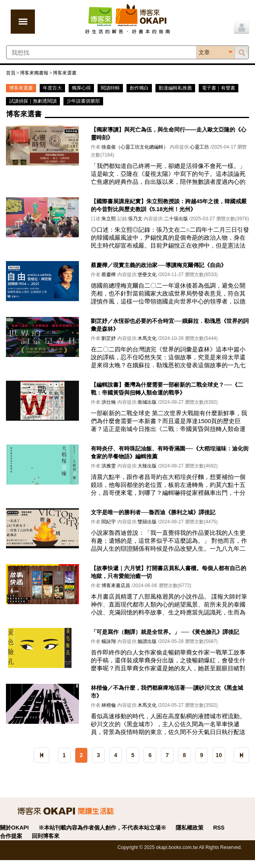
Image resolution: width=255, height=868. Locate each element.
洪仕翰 (109, 402)
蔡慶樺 (109, 275)
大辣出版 (147, 466)
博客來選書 (65, 73)
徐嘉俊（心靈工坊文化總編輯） (135, 147)
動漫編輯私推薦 (175, 88)
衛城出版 (147, 402)
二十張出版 (176, 219)
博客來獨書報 (34, 73)
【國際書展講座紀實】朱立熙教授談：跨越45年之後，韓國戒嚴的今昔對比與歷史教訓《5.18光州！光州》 (169, 205)
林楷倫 (109, 705)
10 (219, 755)
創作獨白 (139, 88)
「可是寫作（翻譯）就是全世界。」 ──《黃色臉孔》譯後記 (165, 632)
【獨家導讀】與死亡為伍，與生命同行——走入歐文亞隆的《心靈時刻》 (169, 134)
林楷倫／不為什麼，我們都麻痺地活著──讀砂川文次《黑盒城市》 (167, 692)
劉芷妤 (109, 338)
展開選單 (23, 22)
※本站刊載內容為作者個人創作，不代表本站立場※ (102, 828)
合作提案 (11, 836)
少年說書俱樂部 (83, 101)
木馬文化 (147, 338)
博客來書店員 (116, 586)
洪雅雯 (109, 466)
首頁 (11, 73)
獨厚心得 (81, 88)
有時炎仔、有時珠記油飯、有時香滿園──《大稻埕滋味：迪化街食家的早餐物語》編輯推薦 (170, 452)
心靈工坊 (199, 147)
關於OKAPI (14, 828)
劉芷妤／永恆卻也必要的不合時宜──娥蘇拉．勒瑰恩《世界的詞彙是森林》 (170, 325)
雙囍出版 (147, 522)
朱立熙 (109, 219)
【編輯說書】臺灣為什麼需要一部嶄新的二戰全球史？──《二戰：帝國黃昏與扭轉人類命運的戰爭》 (167, 389)
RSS (219, 828)
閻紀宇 (109, 522)
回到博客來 (46, 836)
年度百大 (52, 88)
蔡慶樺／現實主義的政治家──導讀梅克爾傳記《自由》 (159, 265)
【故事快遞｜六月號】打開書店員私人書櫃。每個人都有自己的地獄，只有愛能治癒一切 (169, 572)
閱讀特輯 (110, 88)
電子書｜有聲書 (219, 88)
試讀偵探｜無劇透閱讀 (33, 101)
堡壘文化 (147, 275)
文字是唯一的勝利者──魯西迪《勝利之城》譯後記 (153, 512)
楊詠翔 (109, 641)
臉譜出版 (147, 641)
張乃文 (135, 219)
